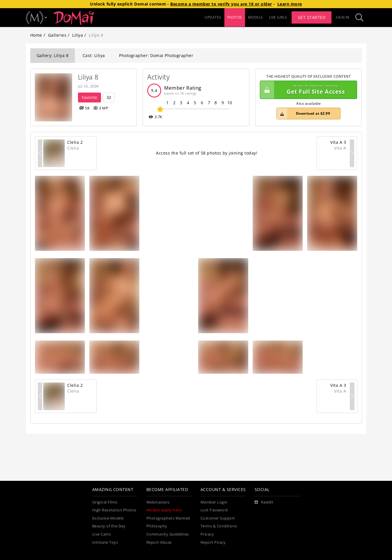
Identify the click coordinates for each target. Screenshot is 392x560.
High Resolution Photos (114, 510)
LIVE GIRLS (278, 17)
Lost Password (214, 510)
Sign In (343, 17)
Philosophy (157, 526)
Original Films (105, 502)
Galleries (57, 35)
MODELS (256, 17)
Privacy (207, 534)
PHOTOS (235, 17)
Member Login (214, 502)
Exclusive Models (108, 518)
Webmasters (158, 502)
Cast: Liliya (94, 55)
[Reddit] (264, 502)
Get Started (312, 17)
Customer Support (218, 518)
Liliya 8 (88, 77)
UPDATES (213, 17)
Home (36, 35)
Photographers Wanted (168, 518)
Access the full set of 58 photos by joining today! (207, 153)
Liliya (78, 35)
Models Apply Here (164, 510)
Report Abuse (159, 542)
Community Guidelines (168, 534)
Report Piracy (213, 542)
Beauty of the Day (109, 526)
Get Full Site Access (307, 90)
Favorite (89, 97)
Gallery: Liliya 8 (53, 55)
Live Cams (102, 534)
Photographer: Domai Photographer (156, 55)
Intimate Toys (105, 542)
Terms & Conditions (219, 526)
